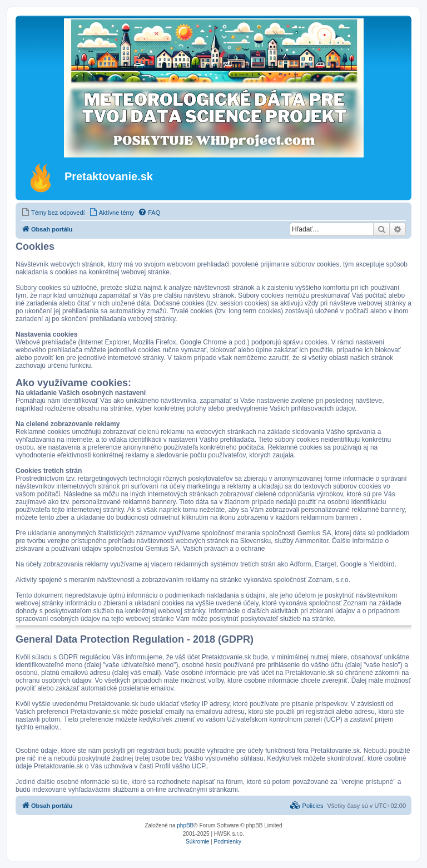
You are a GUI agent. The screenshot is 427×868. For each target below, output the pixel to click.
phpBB (185, 825)
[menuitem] (53, 213)
